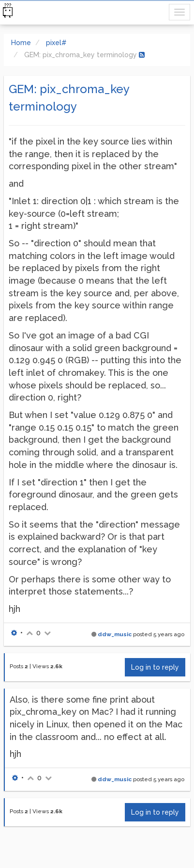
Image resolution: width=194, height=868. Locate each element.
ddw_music (115, 634)
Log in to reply (155, 667)
